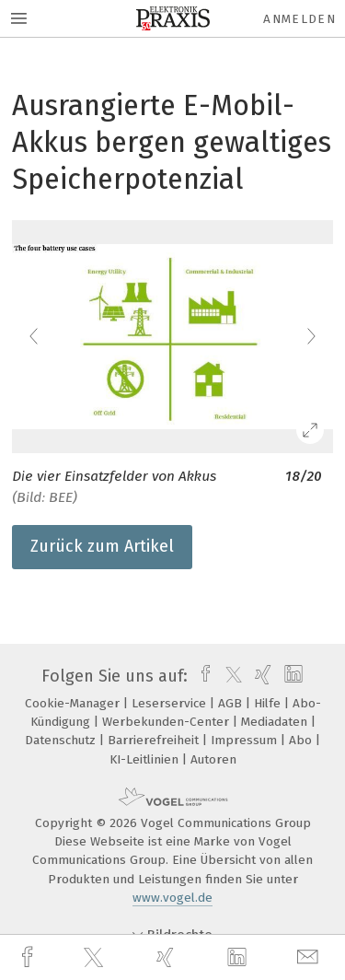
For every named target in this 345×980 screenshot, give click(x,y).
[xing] (167, 957)
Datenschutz (62, 740)
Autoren (213, 759)
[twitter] (96, 958)
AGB (232, 703)
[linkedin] (239, 958)
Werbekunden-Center (167, 722)
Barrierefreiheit (155, 740)
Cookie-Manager (74, 703)
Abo (302, 740)
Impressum (246, 740)
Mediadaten (276, 722)
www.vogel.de (172, 898)
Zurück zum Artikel (102, 546)
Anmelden (299, 19)
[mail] (310, 957)
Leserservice (171, 703)
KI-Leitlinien (146, 759)
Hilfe (269, 703)
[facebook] (29, 957)
